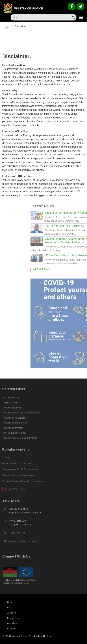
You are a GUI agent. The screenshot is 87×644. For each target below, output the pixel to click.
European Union (22, 583)
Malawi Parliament (12, 408)
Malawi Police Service (14, 418)
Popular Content (14, 489)
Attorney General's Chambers (17, 463)
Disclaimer (12, 623)
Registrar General (12, 402)
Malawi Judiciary (11, 398)
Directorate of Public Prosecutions (20, 469)
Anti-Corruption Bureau (14, 433)
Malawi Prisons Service (15, 423)
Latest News (77, 269)
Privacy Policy (14, 618)
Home (5, 457)
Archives (12, 613)
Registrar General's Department (18, 475)
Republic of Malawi (29, 580)
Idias (50, 636)
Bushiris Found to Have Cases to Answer (24, 481)
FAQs (10, 608)
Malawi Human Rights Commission (21, 413)
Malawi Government (13, 428)
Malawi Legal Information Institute (20, 438)
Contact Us (13, 629)
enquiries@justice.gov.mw (23, 541)
